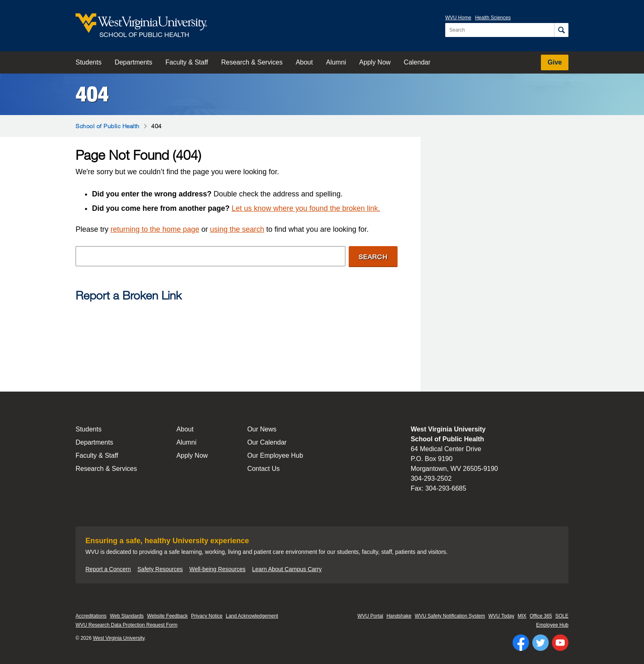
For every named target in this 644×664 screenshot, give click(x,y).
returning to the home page (155, 229)
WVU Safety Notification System (450, 616)
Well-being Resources (217, 569)
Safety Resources (160, 569)
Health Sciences (493, 18)
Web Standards (127, 616)
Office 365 (541, 616)
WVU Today (501, 616)
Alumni (336, 62)
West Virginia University (118, 638)
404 (92, 94)
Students (89, 62)
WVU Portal (370, 616)
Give (555, 62)
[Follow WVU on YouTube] (560, 643)
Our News (262, 429)
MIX (522, 616)
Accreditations (91, 616)
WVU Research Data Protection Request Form (126, 625)
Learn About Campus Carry (287, 569)
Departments (133, 62)
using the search (237, 229)
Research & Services (252, 62)
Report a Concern (108, 569)
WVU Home (458, 18)
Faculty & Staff (187, 62)
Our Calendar (267, 442)
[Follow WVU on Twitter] (540, 643)
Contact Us (263, 469)
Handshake (399, 616)
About (304, 62)
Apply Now (375, 62)
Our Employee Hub (275, 455)
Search (373, 257)
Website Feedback (167, 616)
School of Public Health (108, 126)
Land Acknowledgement (252, 616)
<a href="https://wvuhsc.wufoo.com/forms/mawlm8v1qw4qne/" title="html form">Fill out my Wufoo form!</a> (237, 339)
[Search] (561, 30)
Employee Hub (552, 625)
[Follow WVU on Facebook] (521, 643)
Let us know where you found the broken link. (306, 208)
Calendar (417, 62)
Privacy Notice (207, 616)
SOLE (562, 616)
